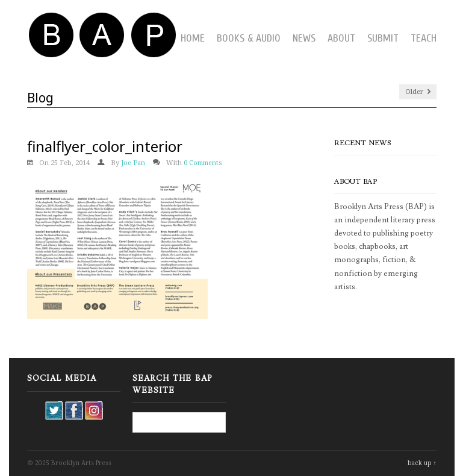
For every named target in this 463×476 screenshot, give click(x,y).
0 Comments (203, 163)
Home (193, 38)
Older (418, 92)
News (304, 38)
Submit (383, 38)
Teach (424, 38)
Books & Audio (249, 38)
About (341, 38)
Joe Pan (133, 163)
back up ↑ (422, 463)
